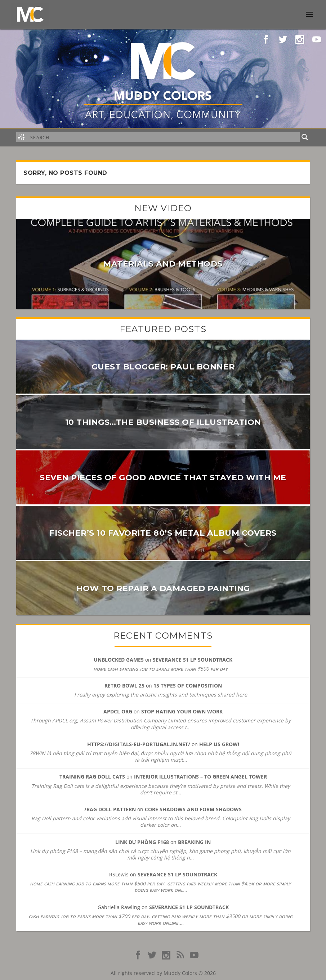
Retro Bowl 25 (124, 686)
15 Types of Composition (188, 686)
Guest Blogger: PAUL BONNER (163, 367)
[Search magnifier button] (305, 137)
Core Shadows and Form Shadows (193, 809)
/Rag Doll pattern (110, 809)
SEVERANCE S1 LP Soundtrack (193, 660)
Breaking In (194, 842)
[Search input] (163, 137)
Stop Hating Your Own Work (182, 711)
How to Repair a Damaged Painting (163, 588)
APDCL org (118, 711)
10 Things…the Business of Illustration (163, 422)
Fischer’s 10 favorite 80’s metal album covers (163, 533)
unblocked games (119, 660)
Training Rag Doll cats (92, 777)
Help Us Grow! (219, 744)
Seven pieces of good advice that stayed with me (163, 478)
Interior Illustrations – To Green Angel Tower (200, 777)
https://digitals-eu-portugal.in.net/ (139, 744)
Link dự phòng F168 (142, 842)
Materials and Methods (163, 264)
